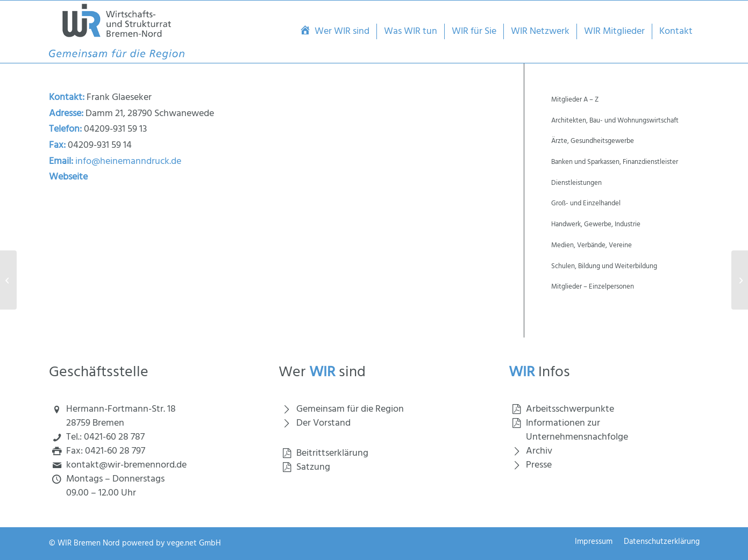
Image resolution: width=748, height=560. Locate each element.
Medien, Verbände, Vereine (592, 245)
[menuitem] (334, 32)
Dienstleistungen (576, 183)
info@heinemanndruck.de (128, 161)
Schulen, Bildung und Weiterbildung (604, 266)
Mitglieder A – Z (575, 100)
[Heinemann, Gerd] (740, 280)
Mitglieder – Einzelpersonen (593, 287)
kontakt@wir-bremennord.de (126, 465)
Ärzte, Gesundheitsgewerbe (593, 141)
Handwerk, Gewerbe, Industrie (596, 224)
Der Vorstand (323, 423)
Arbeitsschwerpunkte (570, 409)
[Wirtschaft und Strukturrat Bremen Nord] (117, 32)
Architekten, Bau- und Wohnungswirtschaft (615, 121)
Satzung (313, 467)
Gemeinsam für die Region (350, 409)
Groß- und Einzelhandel (586, 203)
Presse (539, 465)
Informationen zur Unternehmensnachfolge (577, 430)
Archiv (539, 451)
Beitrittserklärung (332, 453)
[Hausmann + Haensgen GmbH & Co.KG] (8, 280)
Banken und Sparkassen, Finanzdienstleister (615, 162)
